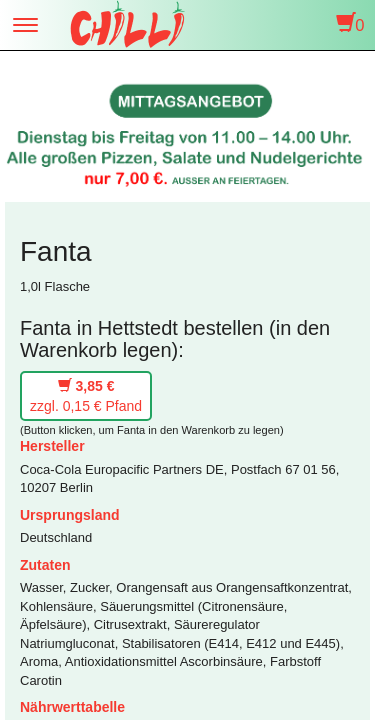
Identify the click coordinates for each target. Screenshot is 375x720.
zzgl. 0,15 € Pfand (86, 396)
